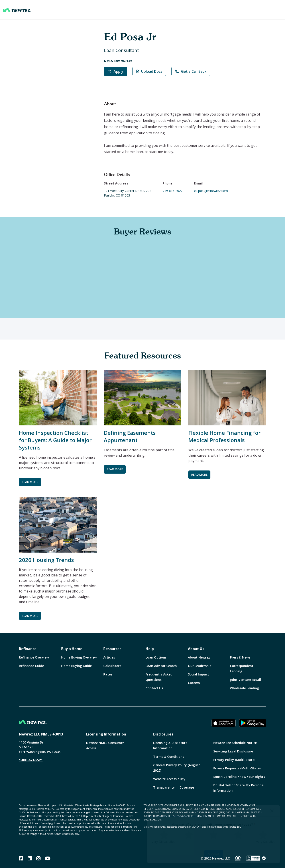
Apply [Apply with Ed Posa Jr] (116, 71)
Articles (109, 657)
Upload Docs (149, 71)
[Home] (17, 10)
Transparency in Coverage (174, 787)
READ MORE (30, 482)
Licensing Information (106, 734)
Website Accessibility (169, 779)
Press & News (240, 657)
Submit (214, 854)
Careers (194, 683)
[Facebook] (21, 858)
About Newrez (199, 657)
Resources (112, 649)
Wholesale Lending (244, 688)
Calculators (112, 666)
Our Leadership (200, 666)
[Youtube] (48, 858)
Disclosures (163, 734)
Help (150, 649)
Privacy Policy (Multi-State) (234, 760)
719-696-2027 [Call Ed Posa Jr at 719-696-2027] (173, 191)
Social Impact (198, 674)
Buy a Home (72, 649)
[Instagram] (38, 858)
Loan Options (156, 657)
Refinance (28, 649)
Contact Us (154, 688)
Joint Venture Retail (245, 680)
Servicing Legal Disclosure (233, 751)
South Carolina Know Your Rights (239, 777)
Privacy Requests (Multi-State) (237, 768)
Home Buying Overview (79, 657)
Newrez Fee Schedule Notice (235, 743)
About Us (196, 649)
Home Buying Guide (76, 666)
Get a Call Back (191, 71)
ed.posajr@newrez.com (211, 191)
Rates (108, 674)
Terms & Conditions (169, 757)
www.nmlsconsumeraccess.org (87, 827)
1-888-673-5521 (31, 760)
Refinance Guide (31, 666)
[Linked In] (30, 858)
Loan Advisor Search (161, 666)
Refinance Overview (34, 657)
